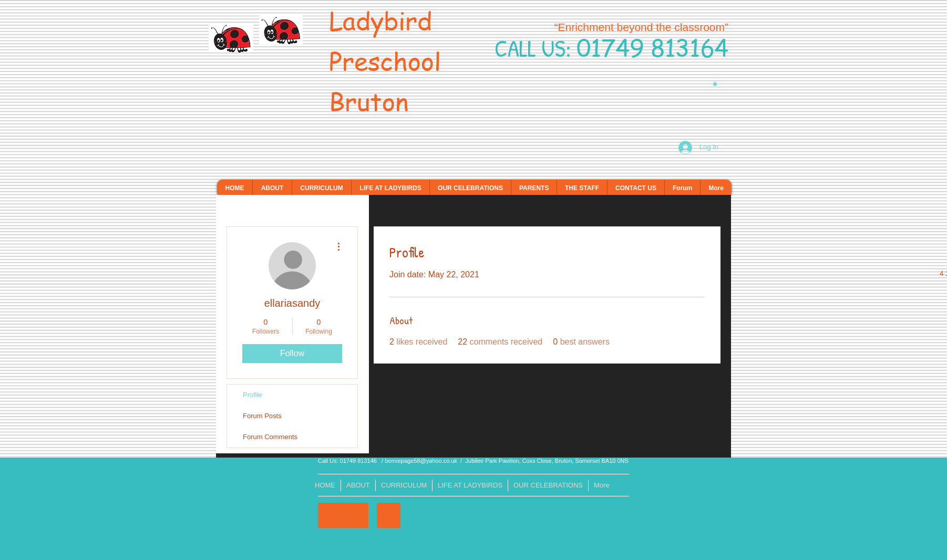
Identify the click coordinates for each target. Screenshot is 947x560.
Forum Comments (270, 437)
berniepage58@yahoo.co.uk (421, 461)
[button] (715, 84)
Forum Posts (262, 416)
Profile (253, 395)
